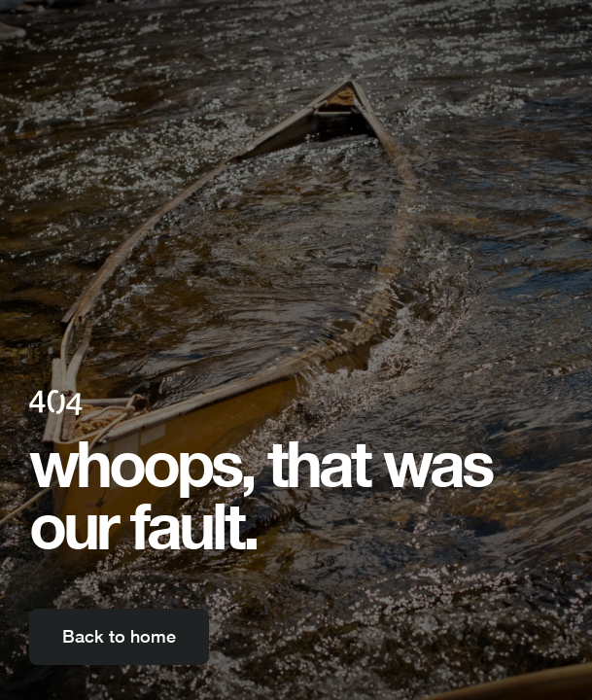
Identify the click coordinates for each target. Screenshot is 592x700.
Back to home (119, 636)
